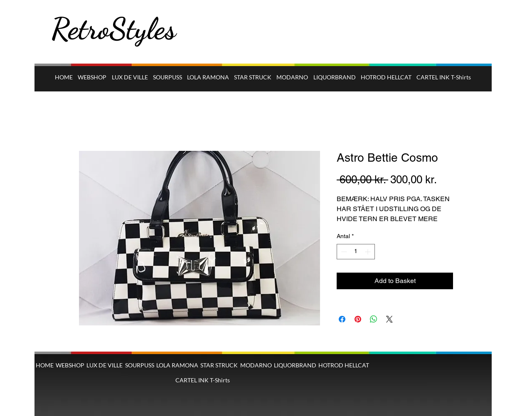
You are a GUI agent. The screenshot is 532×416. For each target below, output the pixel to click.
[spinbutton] (356, 252)
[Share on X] (389, 319)
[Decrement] (343, 252)
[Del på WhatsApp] (374, 319)
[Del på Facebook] (342, 319)
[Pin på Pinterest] (358, 319)
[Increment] (368, 252)
